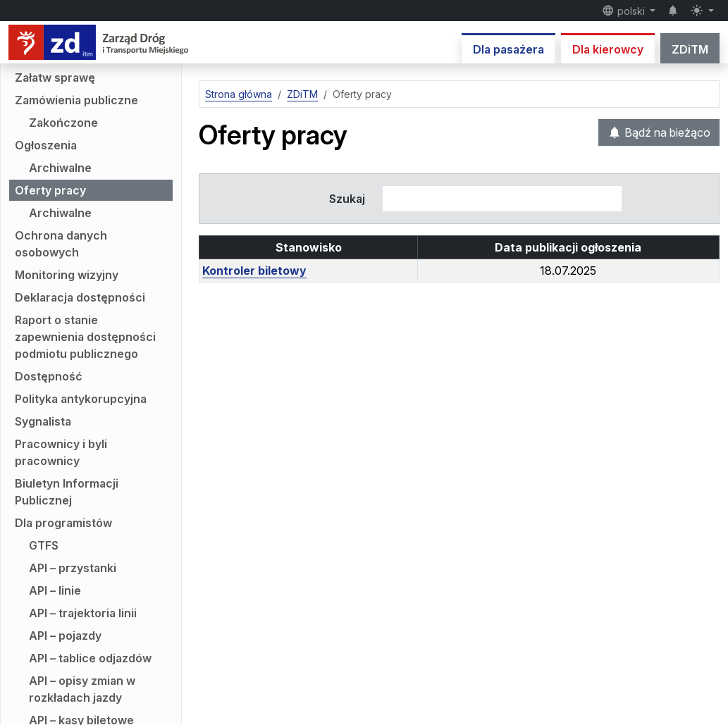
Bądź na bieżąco (659, 132)
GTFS (44, 545)
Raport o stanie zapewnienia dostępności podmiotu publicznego (85, 337)
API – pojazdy (65, 636)
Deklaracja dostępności (80, 297)
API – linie (55, 590)
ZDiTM (690, 49)
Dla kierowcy (608, 49)
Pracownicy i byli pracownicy (61, 452)
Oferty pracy (50, 190)
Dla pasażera (508, 49)
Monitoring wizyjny (67, 275)
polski (625, 11)
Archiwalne (60, 168)
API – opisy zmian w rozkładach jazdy (82, 689)
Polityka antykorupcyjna (81, 399)
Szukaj (347, 199)
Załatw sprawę (55, 78)
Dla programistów (63, 523)
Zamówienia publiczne (76, 100)
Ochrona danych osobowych (61, 244)
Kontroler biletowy (254, 271)
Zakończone (63, 123)
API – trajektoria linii (83, 613)
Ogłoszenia (46, 145)
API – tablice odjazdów (90, 658)
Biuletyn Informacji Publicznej (67, 492)
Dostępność (49, 376)
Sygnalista (43, 421)
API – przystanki (73, 568)
